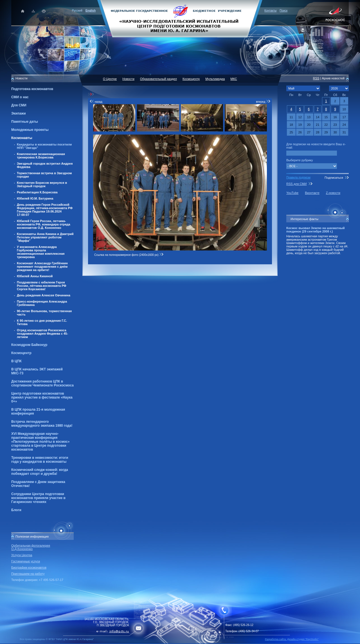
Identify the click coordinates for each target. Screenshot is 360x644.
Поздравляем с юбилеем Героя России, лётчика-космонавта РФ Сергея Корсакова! (42, 286)
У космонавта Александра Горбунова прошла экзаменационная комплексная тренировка (41, 252)
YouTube (292, 193)
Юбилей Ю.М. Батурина (35, 198)
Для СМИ (19, 105)
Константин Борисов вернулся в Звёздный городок (42, 184)
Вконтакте (312, 193)
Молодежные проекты (30, 130)
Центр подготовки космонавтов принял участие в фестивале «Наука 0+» (42, 397)
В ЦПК (16, 361)
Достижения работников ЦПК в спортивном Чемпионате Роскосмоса (42, 383)
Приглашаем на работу (28, 574)
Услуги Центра (22, 555)
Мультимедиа (215, 79)
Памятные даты (25, 122)
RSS (316, 78)
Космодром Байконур (29, 345)
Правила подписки (298, 177)
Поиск (283, 11)
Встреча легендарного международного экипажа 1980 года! (42, 424)
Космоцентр (21, 353)
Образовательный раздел (158, 79)
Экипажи (19, 113)
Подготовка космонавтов (32, 89)
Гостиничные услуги (26, 561)
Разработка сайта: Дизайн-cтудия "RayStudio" (292, 639)
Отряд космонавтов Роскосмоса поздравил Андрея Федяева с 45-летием (42, 334)
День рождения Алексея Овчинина (44, 295)
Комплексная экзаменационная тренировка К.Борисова (41, 156)
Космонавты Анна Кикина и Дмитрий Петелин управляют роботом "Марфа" (45, 237)
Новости (128, 79)
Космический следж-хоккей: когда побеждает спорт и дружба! (40, 472)
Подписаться (334, 178)
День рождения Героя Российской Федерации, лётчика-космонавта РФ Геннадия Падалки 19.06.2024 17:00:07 (45, 210)
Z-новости (333, 193)
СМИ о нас (20, 97)
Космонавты (22, 138)
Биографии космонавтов (29, 567)
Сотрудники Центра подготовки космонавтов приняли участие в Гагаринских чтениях (38, 498)
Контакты (270, 11)
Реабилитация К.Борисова (37, 192)
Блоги (16, 510)
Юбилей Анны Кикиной (35, 276)
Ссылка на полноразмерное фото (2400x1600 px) (129, 255)
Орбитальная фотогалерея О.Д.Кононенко (31, 547)
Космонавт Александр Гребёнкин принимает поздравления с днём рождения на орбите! (42, 267)
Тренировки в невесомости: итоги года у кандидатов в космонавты (40, 460)
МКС (234, 79)
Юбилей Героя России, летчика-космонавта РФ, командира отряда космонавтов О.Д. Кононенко (44, 224)
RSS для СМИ (296, 184)
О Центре (110, 79)
